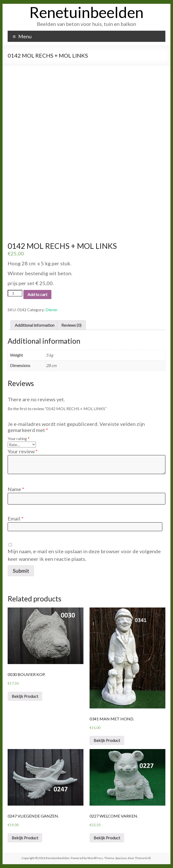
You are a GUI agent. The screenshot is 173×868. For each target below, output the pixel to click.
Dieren (51, 310)
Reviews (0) (71, 325)
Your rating (19, 438)
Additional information (35, 325)
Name (16, 489)
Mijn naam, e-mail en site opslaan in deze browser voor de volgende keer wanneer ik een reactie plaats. (84, 555)
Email (16, 518)
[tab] (35, 325)
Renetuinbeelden (86, 12)
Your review (23, 451)
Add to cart (37, 294)
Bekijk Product (25, 696)
